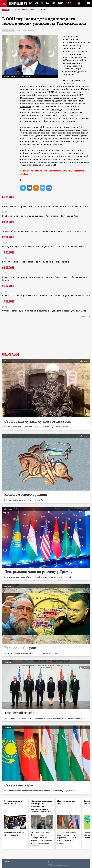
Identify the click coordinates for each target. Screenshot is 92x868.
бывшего (47, 101)
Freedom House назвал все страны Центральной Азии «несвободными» (36, 262)
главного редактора (70, 115)
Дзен (26, 174)
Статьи (16, 10)
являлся (76, 86)
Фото (33, 10)
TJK (42, 3)
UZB (54, 3)
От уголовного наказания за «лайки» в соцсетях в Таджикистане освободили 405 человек (45, 311)
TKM (48, 3)
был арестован (77, 98)
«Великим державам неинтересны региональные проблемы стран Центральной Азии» (41, 806)
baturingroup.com (63, 866)
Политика (32, 30)
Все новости (84, 317)
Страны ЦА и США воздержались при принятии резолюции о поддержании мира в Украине (46, 295)
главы (54, 110)
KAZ (31, 3)
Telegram (78, 171)
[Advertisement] (46, 336)
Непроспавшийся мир (66, 802)
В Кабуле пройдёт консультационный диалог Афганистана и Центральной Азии (40, 216)
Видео (25, 10)
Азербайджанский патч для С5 (14, 802)
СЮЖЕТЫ (42, 10)
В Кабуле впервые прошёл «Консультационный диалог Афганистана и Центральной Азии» (45, 207)
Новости (6, 10)
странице (77, 63)
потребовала (82, 130)
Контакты (8, 861)
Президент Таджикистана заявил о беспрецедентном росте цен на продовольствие (43, 246)
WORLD (60, 3)
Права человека (21, 30)
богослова (25, 107)
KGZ (37, 3)
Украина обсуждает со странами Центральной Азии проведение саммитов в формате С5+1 (46, 231)
